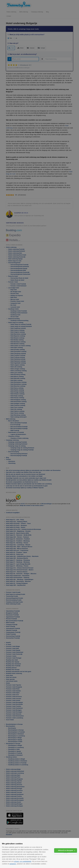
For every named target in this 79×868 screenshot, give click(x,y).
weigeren (13, 864)
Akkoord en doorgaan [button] (66, 850)
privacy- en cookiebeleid (23, 861)
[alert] (39, 434)
